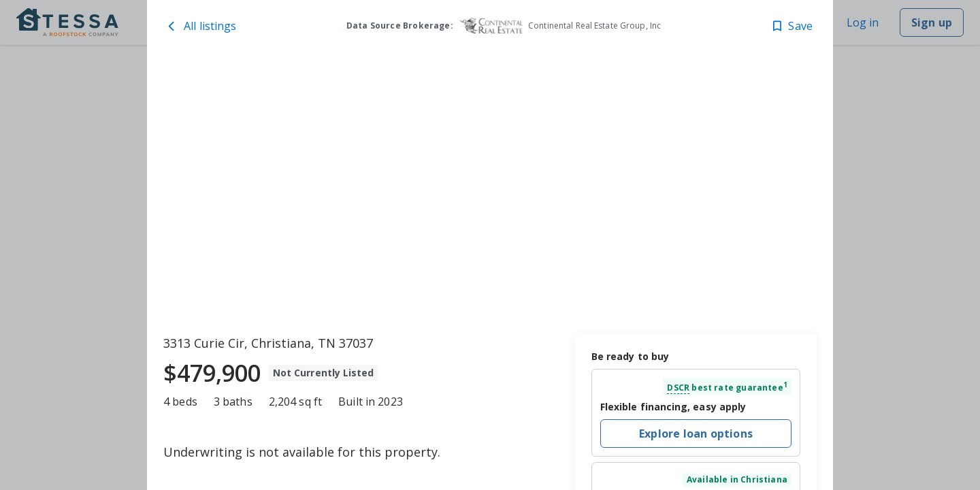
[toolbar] (490, 191)
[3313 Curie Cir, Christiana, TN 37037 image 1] (490, 191)
